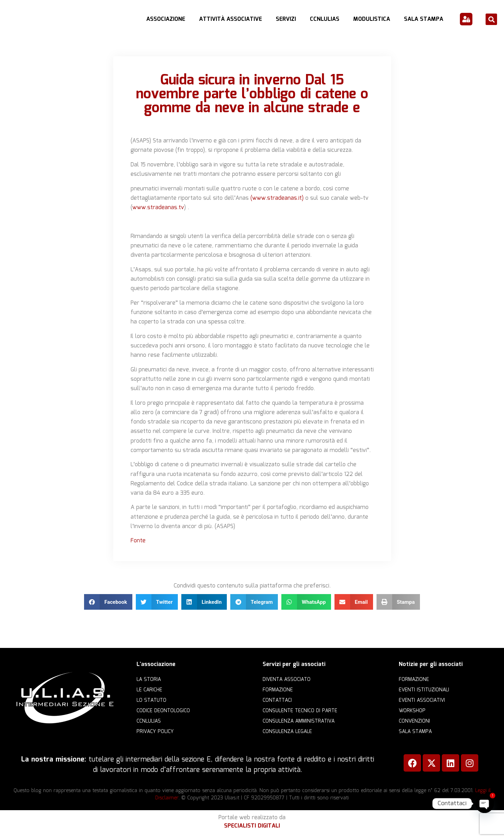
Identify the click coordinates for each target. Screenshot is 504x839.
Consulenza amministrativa (299, 721)
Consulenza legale (287, 732)
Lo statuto (151, 700)
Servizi (286, 19)
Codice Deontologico (163, 711)
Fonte (138, 541)
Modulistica (372, 19)
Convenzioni (414, 721)
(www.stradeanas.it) (277, 198)
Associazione (166, 19)
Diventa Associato (287, 680)
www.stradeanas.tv (158, 208)
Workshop (412, 711)
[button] (491, 19)
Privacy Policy (155, 732)
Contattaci (277, 700)
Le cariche (149, 690)
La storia (149, 680)
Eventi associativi (422, 700)
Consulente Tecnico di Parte (300, 711)
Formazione (278, 690)
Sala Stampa (424, 19)
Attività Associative (230, 19)
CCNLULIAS (325, 19)
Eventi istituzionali (424, 690)
